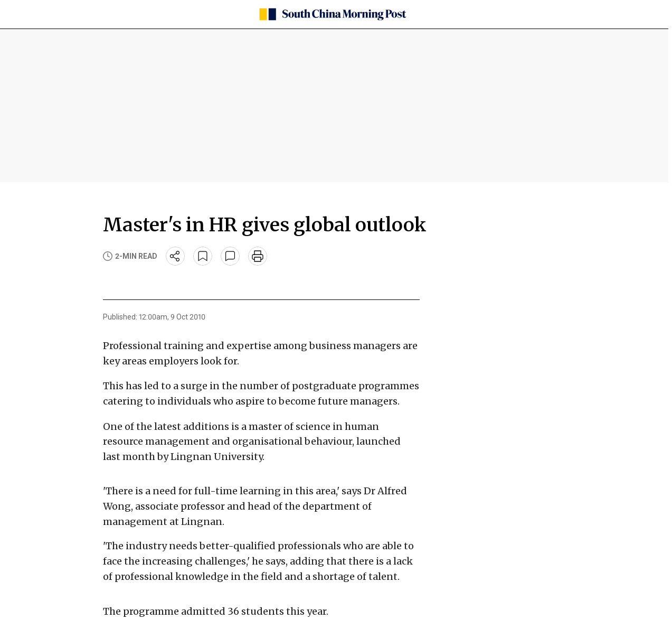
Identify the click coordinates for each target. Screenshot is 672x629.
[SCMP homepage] (332, 14)
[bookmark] (203, 256)
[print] (258, 256)
